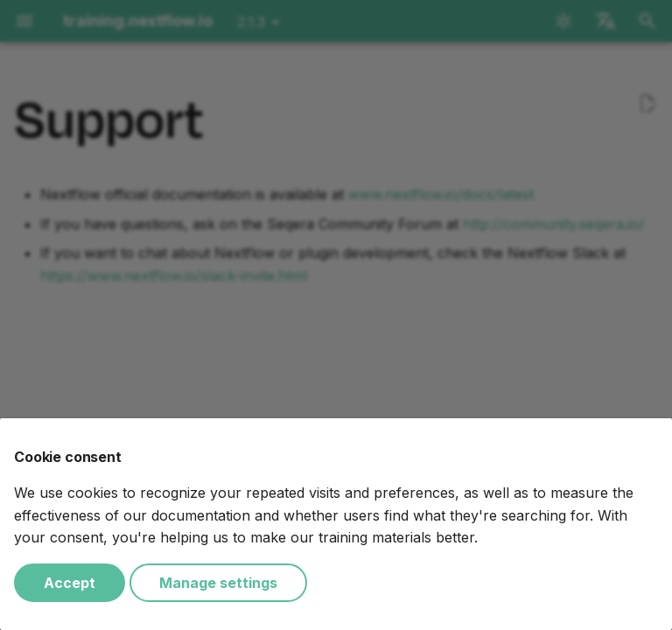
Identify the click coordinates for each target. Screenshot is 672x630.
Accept (70, 583)
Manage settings (218, 583)
